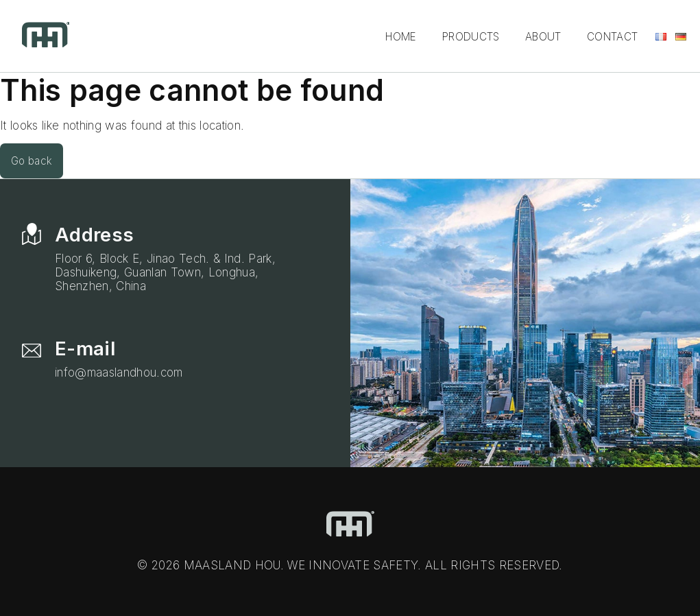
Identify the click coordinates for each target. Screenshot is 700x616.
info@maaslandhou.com (119, 372)
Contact (612, 37)
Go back (32, 161)
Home (401, 37)
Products (471, 37)
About (543, 37)
